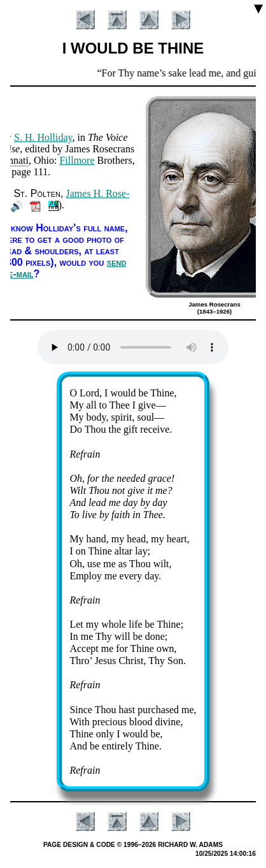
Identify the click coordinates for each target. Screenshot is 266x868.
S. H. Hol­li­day (43, 137)
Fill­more (77, 160)
